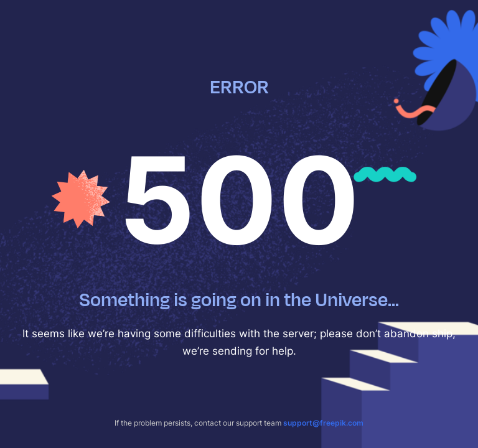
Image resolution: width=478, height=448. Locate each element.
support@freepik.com (323, 423)
